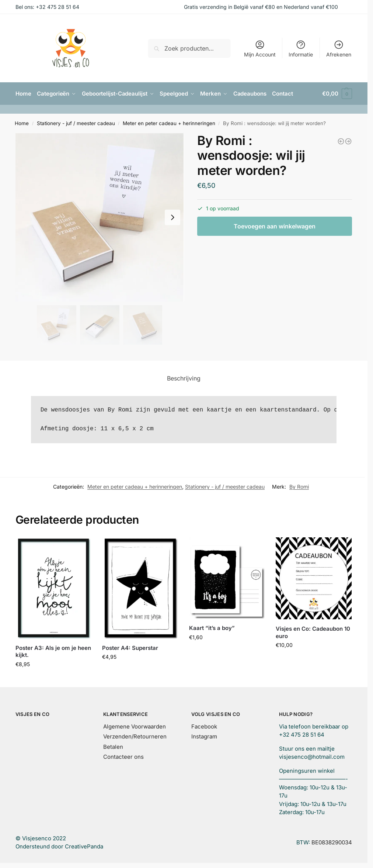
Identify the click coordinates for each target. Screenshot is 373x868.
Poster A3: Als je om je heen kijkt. (53, 652)
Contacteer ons (123, 757)
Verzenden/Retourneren (135, 736)
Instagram (204, 736)
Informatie (301, 49)
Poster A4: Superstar (130, 648)
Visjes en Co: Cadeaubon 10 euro (313, 632)
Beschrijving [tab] (184, 378)
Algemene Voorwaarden (135, 726)
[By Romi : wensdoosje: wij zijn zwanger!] (348, 141)
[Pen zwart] (341, 141)
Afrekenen (339, 49)
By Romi (299, 486)
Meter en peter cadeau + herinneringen (169, 123)
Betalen (113, 747)
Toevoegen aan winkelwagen (275, 226)
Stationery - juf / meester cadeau (76, 123)
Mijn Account (260, 49)
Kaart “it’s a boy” (212, 628)
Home (22, 123)
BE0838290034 (332, 842)
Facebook (204, 726)
